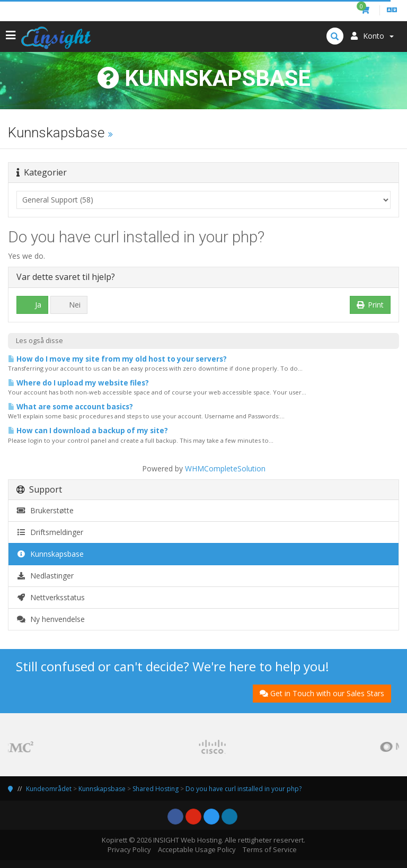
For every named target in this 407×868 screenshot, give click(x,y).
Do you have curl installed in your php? (244, 789)
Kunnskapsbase (50, 554)
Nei (69, 305)
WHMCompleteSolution (225, 468)
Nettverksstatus (51, 597)
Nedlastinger (45, 576)
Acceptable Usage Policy (197, 849)
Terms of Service (270, 849)
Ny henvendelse (51, 619)
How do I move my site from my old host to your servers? (117, 359)
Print (370, 305)
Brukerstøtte (45, 510)
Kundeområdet (49, 789)
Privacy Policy (129, 849)
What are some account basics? (70, 407)
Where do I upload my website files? (78, 383)
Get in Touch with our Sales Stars (322, 693)
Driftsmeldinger (50, 532)
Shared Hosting (156, 789)
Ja (32, 305)
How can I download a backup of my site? (88, 431)
